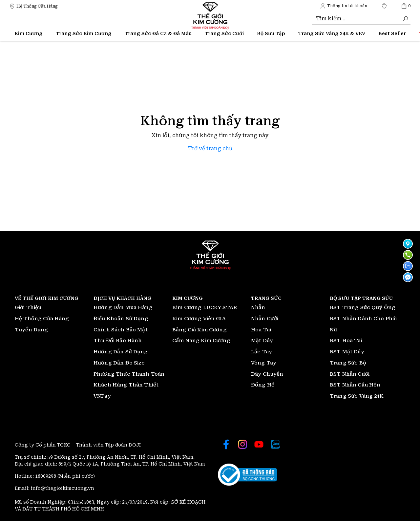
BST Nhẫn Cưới (350, 374)
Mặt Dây (262, 341)
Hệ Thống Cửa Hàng (42, 319)
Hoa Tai (261, 330)
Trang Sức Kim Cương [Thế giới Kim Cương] (84, 33)
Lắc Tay (262, 352)
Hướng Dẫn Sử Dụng (121, 352)
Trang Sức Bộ (348, 363)
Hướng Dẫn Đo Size (119, 363)
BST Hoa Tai (346, 341)
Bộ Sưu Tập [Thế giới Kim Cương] (271, 33)
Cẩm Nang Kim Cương (201, 341)
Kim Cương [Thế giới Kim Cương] (29, 33)
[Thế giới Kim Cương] (34, 6)
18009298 (46, 476)
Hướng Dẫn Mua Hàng (123, 307)
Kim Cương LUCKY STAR (205, 307)
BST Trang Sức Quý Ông (363, 307)
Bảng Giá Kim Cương (199, 330)
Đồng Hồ (263, 385)
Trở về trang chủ (210, 148)
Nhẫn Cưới (265, 319)
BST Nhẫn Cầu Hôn (355, 385)
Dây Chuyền (267, 374)
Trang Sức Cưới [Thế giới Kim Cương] (224, 33)
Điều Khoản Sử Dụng (121, 319)
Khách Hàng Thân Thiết (126, 385)
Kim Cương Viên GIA (199, 319)
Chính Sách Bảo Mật (121, 330)
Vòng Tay (264, 363)
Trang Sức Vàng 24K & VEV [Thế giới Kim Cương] (332, 33)
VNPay (102, 396)
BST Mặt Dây (347, 352)
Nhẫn (258, 307)
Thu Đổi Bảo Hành (118, 341)
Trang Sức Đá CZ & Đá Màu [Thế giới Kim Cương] (158, 33)
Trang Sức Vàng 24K (357, 396)
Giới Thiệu (28, 307)
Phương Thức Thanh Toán (129, 374)
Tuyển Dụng (31, 330)
